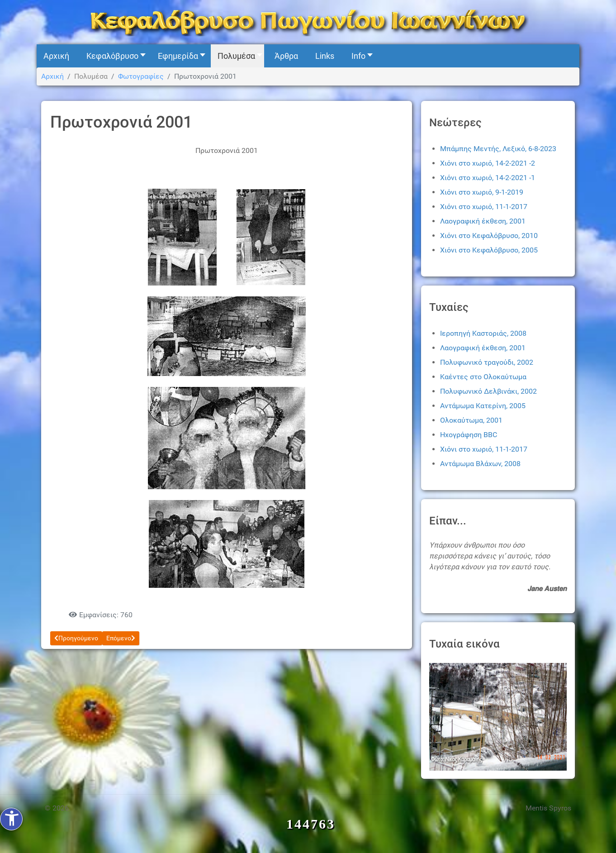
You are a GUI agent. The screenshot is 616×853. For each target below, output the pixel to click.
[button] (114, 56)
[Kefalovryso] (308, 21)
